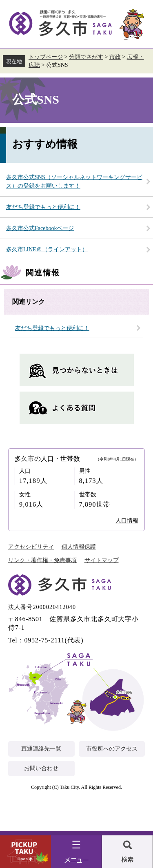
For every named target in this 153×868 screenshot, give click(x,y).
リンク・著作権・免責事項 (42, 560)
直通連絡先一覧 (41, 749)
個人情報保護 (79, 547)
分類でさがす (86, 57)
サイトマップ (102, 560)
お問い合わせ (41, 768)
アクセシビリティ (31, 547)
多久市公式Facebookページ (40, 228)
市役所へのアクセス (112, 749)
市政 (115, 57)
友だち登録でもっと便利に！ (43, 207)
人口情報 (127, 521)
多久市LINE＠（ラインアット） (47, 249)
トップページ (46, 57)
